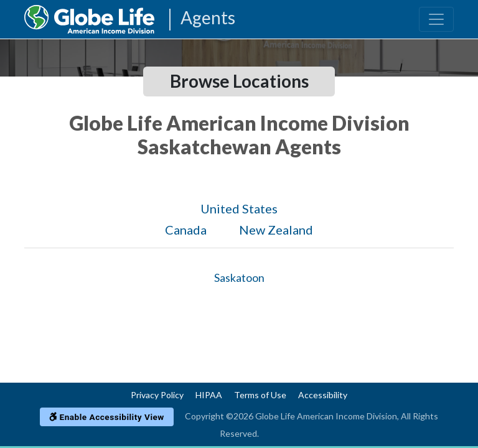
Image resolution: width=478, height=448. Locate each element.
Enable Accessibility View (107, 417)
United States (239, 208)
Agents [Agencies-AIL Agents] (208, 18)
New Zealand (276, 230)
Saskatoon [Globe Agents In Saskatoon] (239, 278)
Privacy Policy (157, 395)
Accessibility (323, 395)
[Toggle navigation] (436, 19)
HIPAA (209, 395)
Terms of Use (260, 395)
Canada (186, 230)
